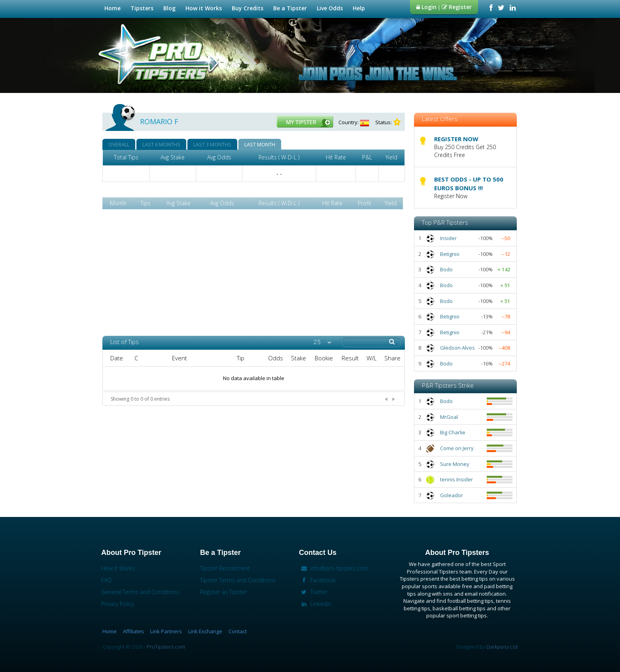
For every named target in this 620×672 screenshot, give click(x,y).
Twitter (313, 592)
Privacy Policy (118, 604)
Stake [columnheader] (299, 358)
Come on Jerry (457, 448)
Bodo (446, 269)
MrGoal (449, 417)
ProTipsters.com (166, 647)
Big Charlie (453, 432)
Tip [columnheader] (241, 358)
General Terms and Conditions (140, 592)
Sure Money (455, 464)
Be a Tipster (291, 8)
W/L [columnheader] (371, 358)
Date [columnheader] (117, 358)
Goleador (452, 495)
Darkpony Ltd (502, 647)
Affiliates (133, 631)
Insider (448, 238)
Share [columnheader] (392, 358)
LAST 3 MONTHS (212, 144)
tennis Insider (456, 479)
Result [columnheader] (350, 358)
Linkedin (315, 604)
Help (360, 8)
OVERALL (119, 144)
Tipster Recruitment (225, 568)
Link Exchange (205, 631)
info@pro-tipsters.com (334, 568)
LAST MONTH (260, 144)
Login (426, 7)
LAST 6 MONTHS (161, 144)
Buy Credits (248, 8)
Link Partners (166, 631)
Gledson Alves (457, 348)
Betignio (450, 254)
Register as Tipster (223, 592)
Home (112, 8)
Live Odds (331, 8)
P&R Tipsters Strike (448, 385)
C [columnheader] (136, 358)
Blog (169, 8)
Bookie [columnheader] (324, 358)
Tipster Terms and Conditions (238, 580)
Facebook (317, 580)
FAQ (106, 580)
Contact (238, 631)
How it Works (205, 8)
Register (457, 7)
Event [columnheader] (180, 358)
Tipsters (143, 8)
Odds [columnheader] (276, 358)
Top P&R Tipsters (445, 222)
